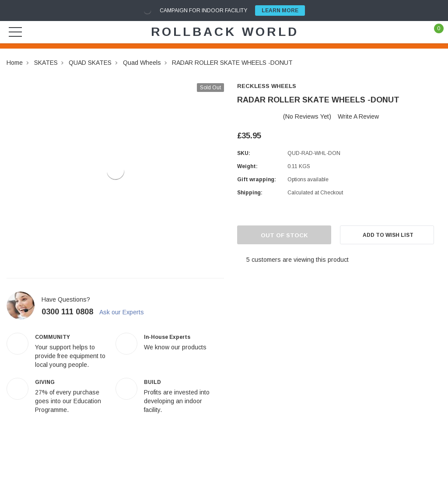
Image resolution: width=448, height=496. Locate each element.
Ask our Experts (126, 312)
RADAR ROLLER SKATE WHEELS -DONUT (232, 63)
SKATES (46, 63)
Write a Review (358, 116)
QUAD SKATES (90, 63)
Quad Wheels (142, 63)
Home (15, 63)
